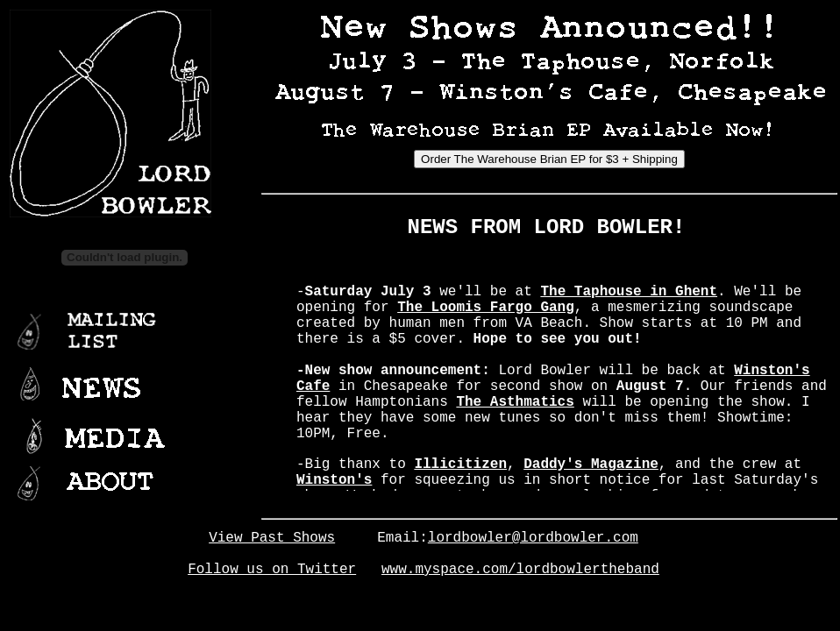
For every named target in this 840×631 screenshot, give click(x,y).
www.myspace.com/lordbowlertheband (520, 570)
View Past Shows (272, 538)
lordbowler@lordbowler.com (533, 538)
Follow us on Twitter (272, 570)
